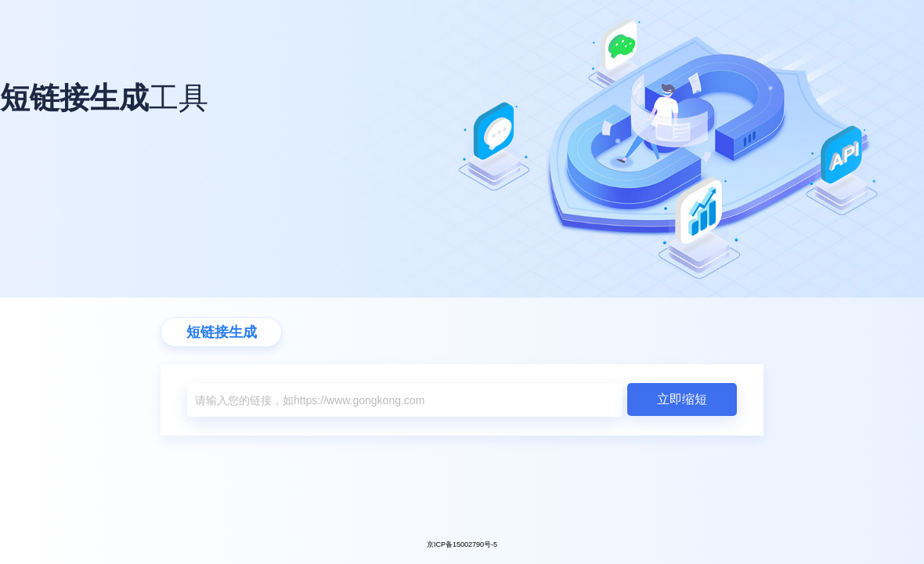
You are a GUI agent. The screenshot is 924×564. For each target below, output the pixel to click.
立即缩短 (682, 399)
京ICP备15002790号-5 (462, 544)
